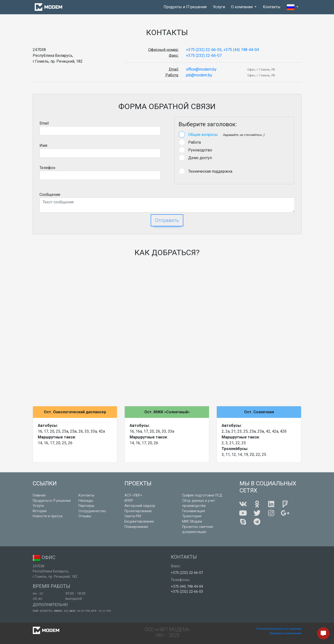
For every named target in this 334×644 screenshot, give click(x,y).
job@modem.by (199, 75)
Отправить (167, 220)
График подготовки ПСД (202, 495)
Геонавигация (194, 511)
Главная (39, 495)
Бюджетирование (139, 522)
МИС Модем (192, 522)
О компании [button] (242, 7)
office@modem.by (201, 69)
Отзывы (85, 516)
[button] (293, 7)
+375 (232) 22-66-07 (204, 56)
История (40, 511)
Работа (194, 142)
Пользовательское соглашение (279, 629)
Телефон (47, 168)
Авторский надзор (140, 506)
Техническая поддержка (210, 171)
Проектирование (138, 511)
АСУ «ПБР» (133, 495)
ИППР (129, 501)
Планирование (136, 527)
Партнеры (86, 506)
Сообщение (50, 195)
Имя (43, 145)
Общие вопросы (203, 135)
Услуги (219, 7)
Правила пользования (285, 633)
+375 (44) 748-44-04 (241, 50)
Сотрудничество (92, 511)
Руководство (200, 150)
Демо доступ (200, 158)
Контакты (272, 7)
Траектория (192, 516)
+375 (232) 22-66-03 (204, 50)
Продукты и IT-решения (185, 7)
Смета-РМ (133, 516)
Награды (86, 501)
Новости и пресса (48, 516)
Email (44, 123)
